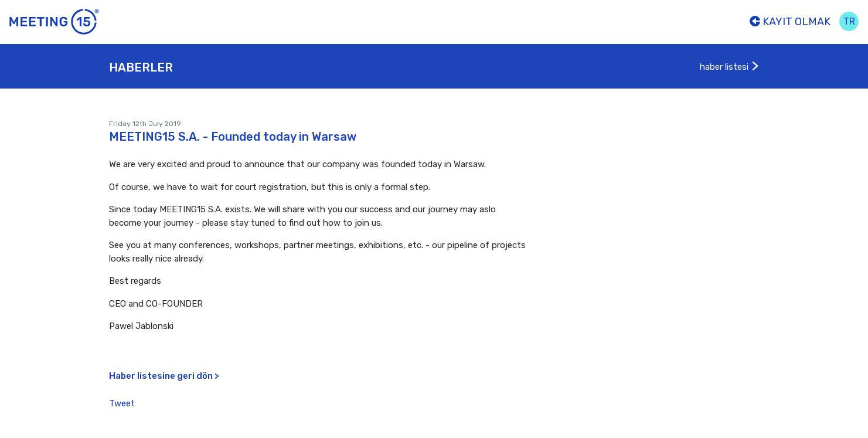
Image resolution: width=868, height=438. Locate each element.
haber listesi (730, 67)
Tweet (122, 403)
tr (849, 21)
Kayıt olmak (790, 22)
